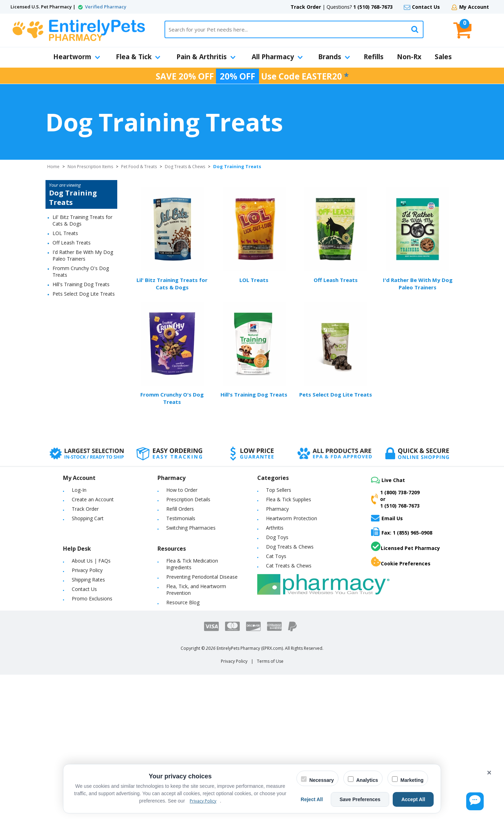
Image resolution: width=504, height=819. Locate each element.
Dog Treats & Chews (185, 167)
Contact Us (426, 7)
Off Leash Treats (72, 243)
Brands (334, 57)
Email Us (387, 518)
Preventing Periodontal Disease (202, 577)
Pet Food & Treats (139, 167)
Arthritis (275, 528)
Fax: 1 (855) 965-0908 (402, 532)
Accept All (416, 799)
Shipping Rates (88, 580)
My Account (474, 7)
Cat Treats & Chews (289, 566)
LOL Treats (65, 233)
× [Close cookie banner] (489, 773)
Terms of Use (270, 661)
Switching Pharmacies (191, 528)
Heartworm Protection (292, 518)
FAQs (104, 561)
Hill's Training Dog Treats (81, 284)
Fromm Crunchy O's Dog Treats (172, 398)
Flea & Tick (138, 57)
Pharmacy (277, 509)
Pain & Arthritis (206, 57)
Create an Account (93, 499)
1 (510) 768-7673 (373, 7)
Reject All (326, 799)
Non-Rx (409, 57)
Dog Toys (277, 537)
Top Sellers (279, 490)
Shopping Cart (88, 518)
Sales (443, 57)
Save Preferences (369, 799)
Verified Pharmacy (106, 7)
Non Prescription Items (90, 167)
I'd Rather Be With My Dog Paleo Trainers (83, 255)
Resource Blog (183, 602)
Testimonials (181, 518)
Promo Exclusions (92, 598)
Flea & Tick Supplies (289, 499)
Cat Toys (276, 556)
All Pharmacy (277, 57)
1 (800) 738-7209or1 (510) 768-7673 (395, 499)
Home (53, 167)
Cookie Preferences (401, 562)
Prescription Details (188, 499)
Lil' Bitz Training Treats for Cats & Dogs (172, 284)
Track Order (306, 7)
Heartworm (77, 57)
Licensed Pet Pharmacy (405, 546)
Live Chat (388, 480)
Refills (374, 57)
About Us (82, 561)
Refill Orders (180, 509)
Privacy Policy (87, 570)
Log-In (79, 490)
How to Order (182, 490)
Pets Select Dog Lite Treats (84, 294)
